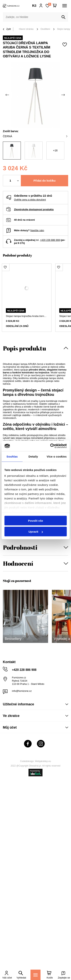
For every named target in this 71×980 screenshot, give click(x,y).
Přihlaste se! (41, 6)
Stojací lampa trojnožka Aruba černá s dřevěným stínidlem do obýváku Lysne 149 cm (27, 316)
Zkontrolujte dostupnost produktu (34, 209)
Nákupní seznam (50, 4)
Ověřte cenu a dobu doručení (30, 200)
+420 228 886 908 (50, 240)
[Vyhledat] (63, 17)
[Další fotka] (63, 95)
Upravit (36, 532)
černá (35, 136)
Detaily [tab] (33, 456)
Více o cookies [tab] (57, 456)
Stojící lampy (64, 29)
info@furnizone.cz (22, 691)
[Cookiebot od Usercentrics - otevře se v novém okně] (51, 446)
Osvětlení (45, 29)
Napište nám (37, 230)
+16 (55, 150)
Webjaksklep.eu (43, 761)
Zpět (7, 29)
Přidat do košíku (45, 181)
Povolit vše (35, 520)
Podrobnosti (20, 547)
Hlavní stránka (26, 29)
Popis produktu (25, 348)
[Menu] (35, 975)
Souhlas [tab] (12, 456)
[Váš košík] (55, 6)
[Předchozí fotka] (8, 95)
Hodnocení (18, 563)
